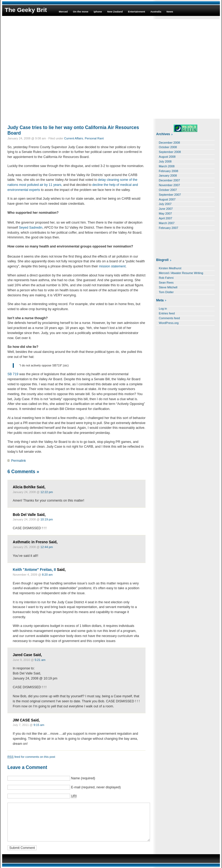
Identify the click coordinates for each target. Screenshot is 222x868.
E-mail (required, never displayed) (96, 787)
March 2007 (167, 223)
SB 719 (13, 374)
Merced (63, 12)
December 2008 (169, 143)
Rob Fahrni (166, 278)
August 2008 (167, 157)
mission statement (112, 266)
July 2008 (165, 161)
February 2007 (168, 228)
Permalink (18, 461)
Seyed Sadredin (31, 228)
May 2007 (165, 213)
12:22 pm (47, 492)
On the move (81, 12)
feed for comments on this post (31, 757)
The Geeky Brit (26, 10)
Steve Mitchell (168, 287)
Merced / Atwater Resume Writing (181, 273)
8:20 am (47, 575)
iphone (98, 12)
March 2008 (167, 166)
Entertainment (136, 12)
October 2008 (168, 147)
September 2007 (170, 195)
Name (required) (83, 778)
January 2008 (168, 176)
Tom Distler (166, 292)
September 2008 (170, 152)
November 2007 (169, 185)
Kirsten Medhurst (170, 268)
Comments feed (169, 318)
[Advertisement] (50, 69)
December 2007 (169, 180)
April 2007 (166, 218)
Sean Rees (166, 283)
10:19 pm (47, 519)
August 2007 (167, 199)
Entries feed (167, 313)
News (170, 12)
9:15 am (39, 725)
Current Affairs (74, 138)
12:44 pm (47, 547)
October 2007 (168, 190)
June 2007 (166, 209)
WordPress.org (169, 323)
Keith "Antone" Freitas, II (34, 570)
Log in (163, 309)
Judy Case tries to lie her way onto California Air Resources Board (73, 130)
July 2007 (165, 204)
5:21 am (40, 660)
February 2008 (168, 171)
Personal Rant (94, 138)
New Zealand (115, 12)
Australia (156, 12)
